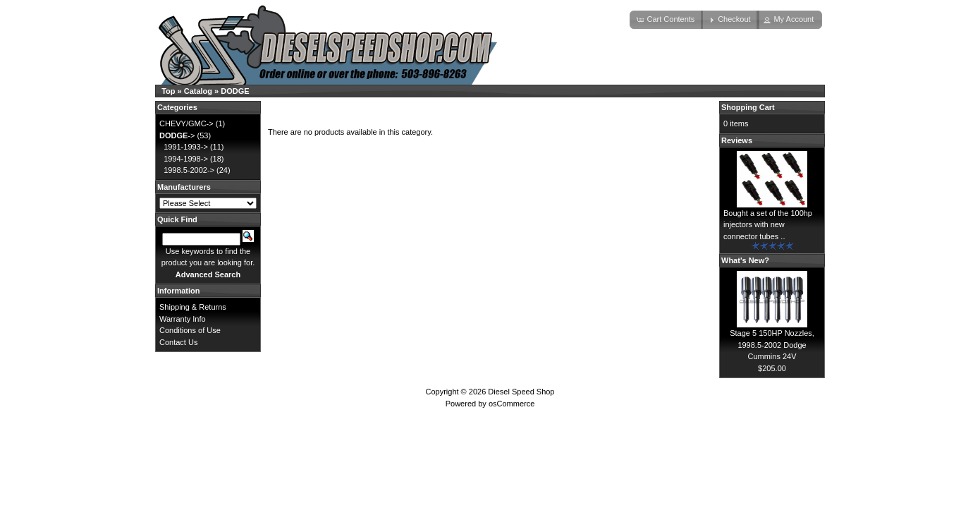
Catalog (198, 91)
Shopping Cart (748, 107)
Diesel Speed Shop (521, 392)
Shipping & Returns (193, 307)
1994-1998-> (186, 159)
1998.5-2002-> (189, 170)
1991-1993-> (186, 147)
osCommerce (512, 404)
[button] (666, 20)
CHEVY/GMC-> (186, 123)
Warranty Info (183, 319)
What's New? (745, 260)
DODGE (235, 91)
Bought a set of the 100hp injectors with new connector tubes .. (768, 225)
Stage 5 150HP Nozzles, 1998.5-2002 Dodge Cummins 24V (772, 345)
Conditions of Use (190, 330)
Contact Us (178, 342)
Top (168, 91)
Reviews (737, 140)
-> (177, 135)
